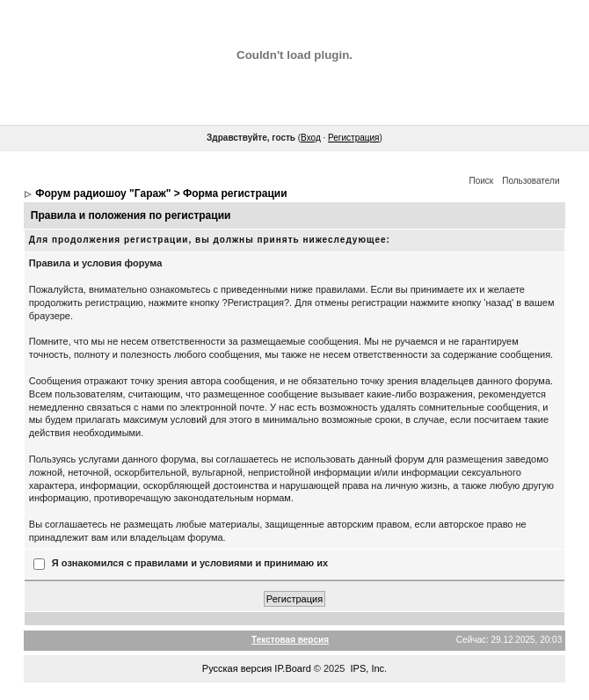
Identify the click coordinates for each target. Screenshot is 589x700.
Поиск (482, 181)
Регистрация (353, 138)
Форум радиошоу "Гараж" (103, 193)
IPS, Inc (368, 668)
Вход (311, 138)
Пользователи (531, 181)
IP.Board (292, 668)
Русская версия (237, 668)
